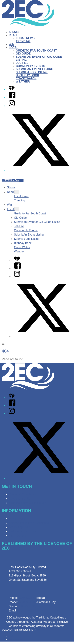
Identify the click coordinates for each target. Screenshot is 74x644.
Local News (25, 38)
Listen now (13, 180)
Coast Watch (26, 78)
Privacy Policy (18, 519)
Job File (22, 63)
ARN (11, 636)
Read (13, 35)
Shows (14, 32)
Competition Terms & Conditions (29, 523)
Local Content (17, 536)
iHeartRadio (15, 640)
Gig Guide (23, 54)
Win (11, 44)
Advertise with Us (20, 499)
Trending (23, 41)
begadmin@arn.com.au (32, 610)
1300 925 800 (27, 606)
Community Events (30, 66)
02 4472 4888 (27, 602)
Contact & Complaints (22, 494)
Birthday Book (27, 75)
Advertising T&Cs (20, 527)
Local (14, 47)
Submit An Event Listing (35, 69)
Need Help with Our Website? (27, 503)
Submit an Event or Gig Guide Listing (37, 222)
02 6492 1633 (27, 598)
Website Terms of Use (22, 531)
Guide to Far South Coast (36, 51)
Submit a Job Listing (32, 72)
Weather (23, 82)
